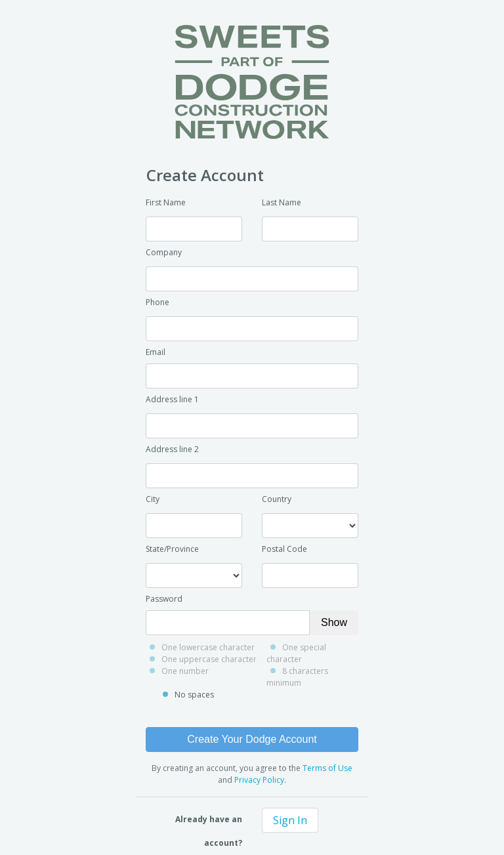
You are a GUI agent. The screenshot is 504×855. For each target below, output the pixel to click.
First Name (166, 202)
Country (277, 499)
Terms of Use (327, 768)
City (153, 499)
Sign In (290, 820)
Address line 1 (172, 399)
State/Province (172, 549)
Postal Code (284, 549)
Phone (157, 302)
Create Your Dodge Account (252, 739)
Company (164, 252)
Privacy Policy (259, 780)
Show (334, 622)
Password (164, 599)
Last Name (282, 202)
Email (156, 352)
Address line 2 (172, 449)
